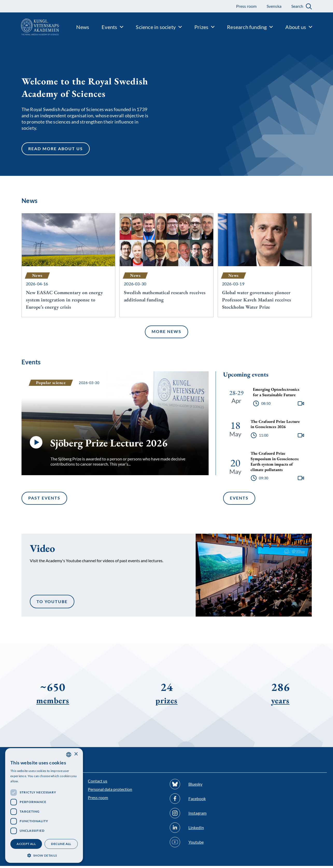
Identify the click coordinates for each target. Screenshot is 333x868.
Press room (98, 800)
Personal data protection (110, 791)
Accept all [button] (26, 844)
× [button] (76, 754)
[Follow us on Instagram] (207, 815)
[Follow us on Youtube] (207, 844)
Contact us (98, 783)
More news (166, 334)
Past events (44, 500)
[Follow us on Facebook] (207, 801)
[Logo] (30, 27)
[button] (44, 855)
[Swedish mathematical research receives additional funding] (167, 266)
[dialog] (44, 805)
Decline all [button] (61, 844)
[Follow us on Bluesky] (207, 786)
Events (239, 500)
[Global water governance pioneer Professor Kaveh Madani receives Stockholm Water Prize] (265, 266)
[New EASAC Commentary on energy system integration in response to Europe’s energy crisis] (69, 266)
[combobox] (69, 755)
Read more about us (55, 150)
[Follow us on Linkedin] (207, 830)
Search (297, 6)
